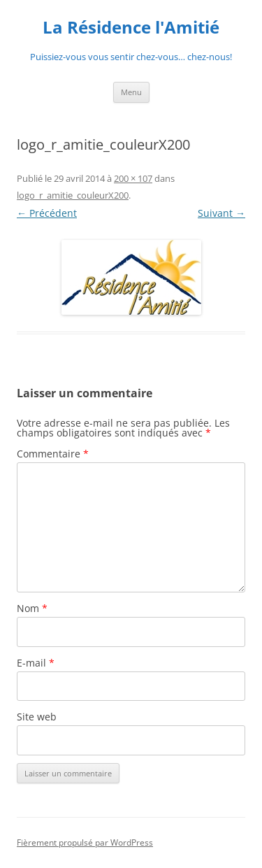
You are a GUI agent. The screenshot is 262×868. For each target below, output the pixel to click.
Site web (37, 717)
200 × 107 (133, 178)
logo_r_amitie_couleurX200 (73, 195)
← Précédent (47, 213)
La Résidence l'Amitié (131, 28)
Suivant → (221, 213)
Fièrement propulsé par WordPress (85, 842)
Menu (131, 92)
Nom (32, 608)
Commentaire (53, 454)
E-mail (36, 663)
